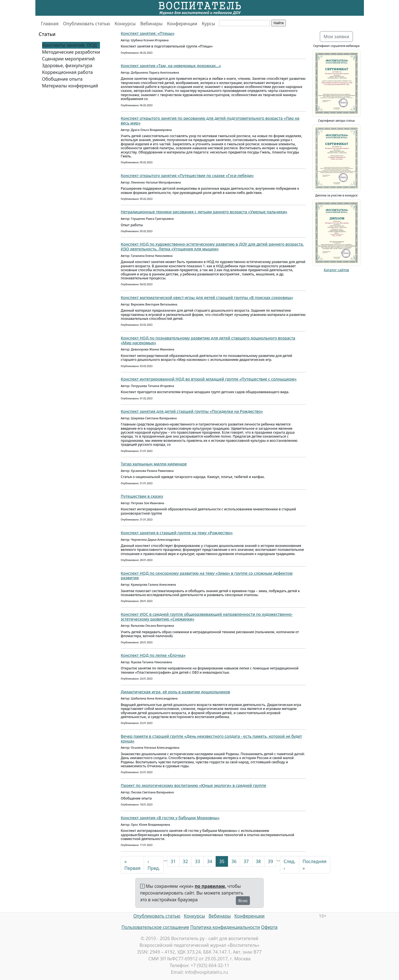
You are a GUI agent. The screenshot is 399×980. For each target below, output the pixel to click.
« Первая (132, 865)
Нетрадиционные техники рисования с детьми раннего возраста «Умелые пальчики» (204, 212)
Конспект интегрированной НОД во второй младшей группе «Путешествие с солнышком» (209, 379)
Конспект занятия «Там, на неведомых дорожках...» (171, 66)
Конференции (182, 24)
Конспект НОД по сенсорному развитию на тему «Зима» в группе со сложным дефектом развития (207, 576)
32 (185, 861)
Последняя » (315, 865)
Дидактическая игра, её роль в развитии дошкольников (175, 692)
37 (246, 861)
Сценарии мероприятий (69, 59)
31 (173, 861)
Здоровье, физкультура (67, 65)
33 (197, 861)
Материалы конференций (70, 86)
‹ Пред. (154, 865)
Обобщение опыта (62, 79)
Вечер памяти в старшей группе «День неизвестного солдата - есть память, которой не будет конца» (211, 739)
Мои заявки (336, 37)
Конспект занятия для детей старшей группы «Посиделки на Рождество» (192, 411)
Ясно (243, 901)
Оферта (269, 927)
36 (234, 861)
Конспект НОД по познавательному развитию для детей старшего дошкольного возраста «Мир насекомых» (208, 340)
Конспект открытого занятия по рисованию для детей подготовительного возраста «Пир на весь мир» (210, 121)
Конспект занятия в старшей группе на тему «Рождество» (177, 533)
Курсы (208, 24)
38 (258, 861)
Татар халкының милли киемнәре (154, 464)
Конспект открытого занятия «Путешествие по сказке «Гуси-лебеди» (187, 176)
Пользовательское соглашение (155, 927)
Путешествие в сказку (142, 496)
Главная (50, 24)
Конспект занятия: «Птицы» (148, 33)
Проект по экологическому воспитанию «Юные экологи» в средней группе (193, 785)
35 (222, 861)
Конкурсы (125, 24)
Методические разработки (71, 52)
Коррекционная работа (68, 72)
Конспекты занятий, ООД (69, 45)
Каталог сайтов (336, 270)
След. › (290, 865)
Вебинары (151, 24)
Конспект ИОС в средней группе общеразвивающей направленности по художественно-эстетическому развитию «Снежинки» (207, 617)
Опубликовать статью (86, 24)
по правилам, (210, 886)
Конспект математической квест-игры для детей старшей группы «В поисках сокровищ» (207, 297)
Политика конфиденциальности (225, 927)
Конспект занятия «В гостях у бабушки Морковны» (170, 818)
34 (209, 861)
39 (270, 861)
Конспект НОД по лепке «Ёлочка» (153, 655)
